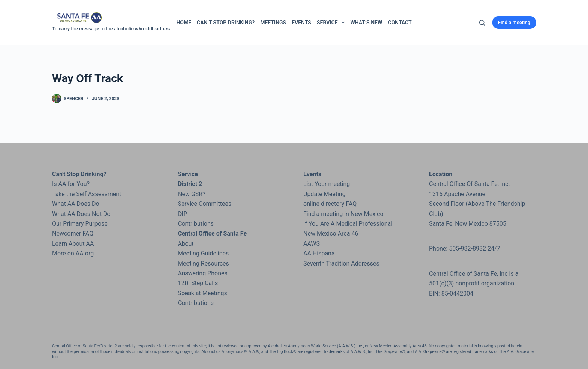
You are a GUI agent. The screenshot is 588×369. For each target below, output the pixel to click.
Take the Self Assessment (87, 194)
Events (301, 22)
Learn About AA (73, 244)
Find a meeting (514, 22)
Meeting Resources (203, 263)
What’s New (366, 22)
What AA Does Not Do (81, 214)
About (186, 244)
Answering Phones (203, 273)
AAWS (312, 244)
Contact (400, 22)
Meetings (273, 22)
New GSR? (192, 194)
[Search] (482, 23)
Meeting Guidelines (203, 253)
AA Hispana (319, 253)
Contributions (196, 224)
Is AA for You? (71, 184)
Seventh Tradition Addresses (341, 263)
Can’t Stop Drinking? (226, 22)
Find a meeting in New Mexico (343, 214)
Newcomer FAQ (73, 233)
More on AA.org (73, 253)
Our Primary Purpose (80, 224)
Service (332, 22)
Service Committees (205, 204)
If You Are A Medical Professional (348, 224)
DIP (182, 214)
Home (184, 22)
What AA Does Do (76, 204)
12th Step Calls (198, 283)
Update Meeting (325, 194)
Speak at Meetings (202, 293)
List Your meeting (327, 184)
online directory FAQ (330, 204)
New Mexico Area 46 (331, 233)
